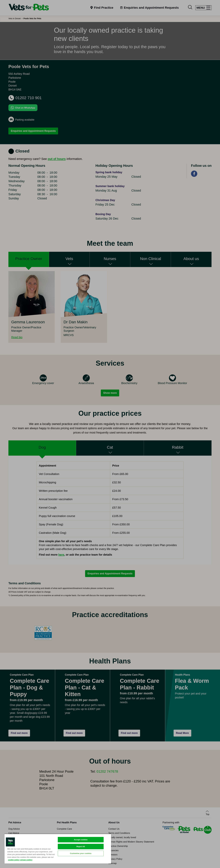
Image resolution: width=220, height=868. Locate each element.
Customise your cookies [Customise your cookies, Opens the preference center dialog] (81, 853)
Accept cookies (81, 840)
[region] (58, 849)
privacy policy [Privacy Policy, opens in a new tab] (26, 860)
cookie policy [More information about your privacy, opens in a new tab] (14, 860)
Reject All (81, 847)
